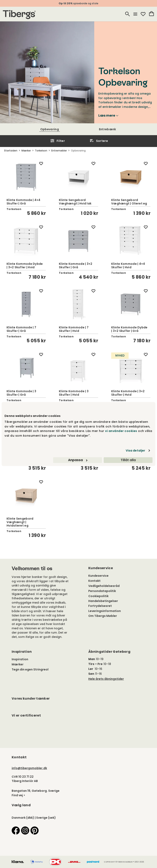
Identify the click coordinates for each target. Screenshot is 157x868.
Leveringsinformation (105, 611)
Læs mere (108, 116)
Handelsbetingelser (103, 601)
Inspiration (20, 659)
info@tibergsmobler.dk (29, 768)
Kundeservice (98, 576)
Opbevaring (50, 129)
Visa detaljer (135, 451)
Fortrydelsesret (100, 606)
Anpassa (78, 460)
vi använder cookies (121, 431)
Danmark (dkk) (23, 818)
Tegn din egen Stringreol (30, 669)
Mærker (18, 664)
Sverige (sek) (46, 818)
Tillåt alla (128, 460)
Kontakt (94, 581)
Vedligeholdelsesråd (104, 586)
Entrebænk (108, 129)
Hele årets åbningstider (106, 679)
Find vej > (18, 795)
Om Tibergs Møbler (103, 616)
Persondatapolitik (102, 591)
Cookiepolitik (98, 596)
